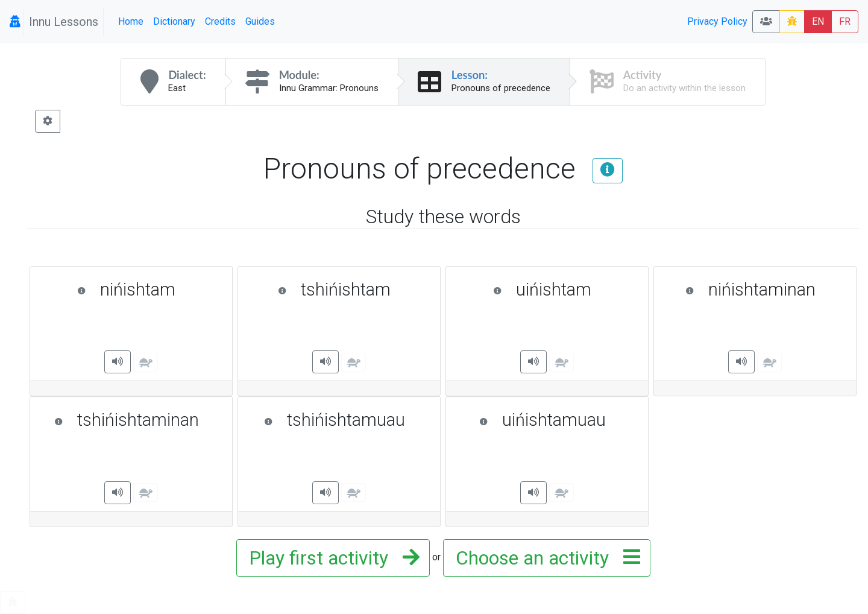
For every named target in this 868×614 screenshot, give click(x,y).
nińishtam (149, 290)
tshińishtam (353, 290)
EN (818, 21)
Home (131, 21)
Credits (220, 21)
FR (845, 21)
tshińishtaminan (137, 420)
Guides (260, 21)
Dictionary (174, 21)
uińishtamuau (558, 420)
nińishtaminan (765, 290)
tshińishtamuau (346, 420)
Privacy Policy (717, 21)
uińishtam (565, 290)
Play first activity (331, 558)
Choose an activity (544, 558)
